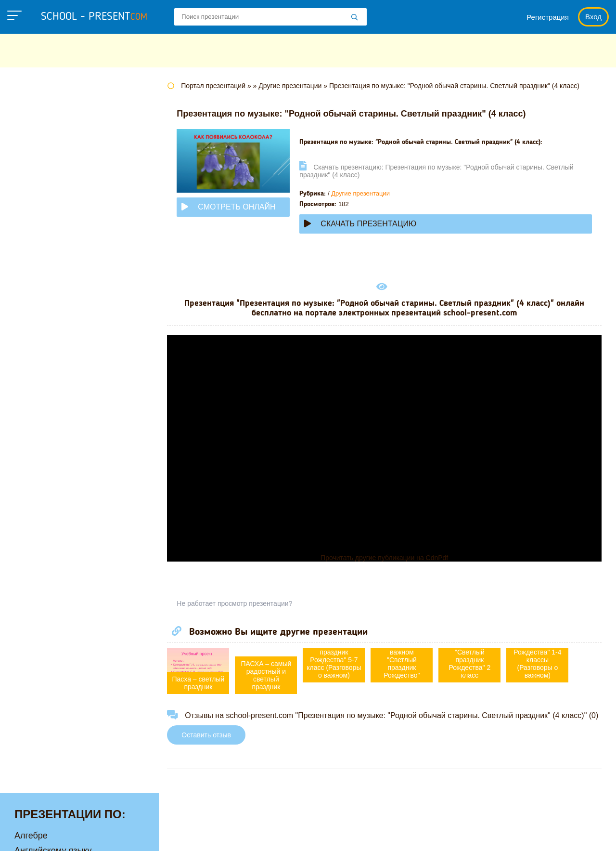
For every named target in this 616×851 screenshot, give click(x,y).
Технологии (38, 408)
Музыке (30, 304)
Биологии (33, 155)
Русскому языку (46, 393)
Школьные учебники (549, 834)
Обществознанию (50, 349)
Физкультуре (39, 438)
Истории (31, 244)
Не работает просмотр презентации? (241, 603)
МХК (24, 319)
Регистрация (548, 17)
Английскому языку (53, 125)
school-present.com (69, 828)
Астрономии (39, 140)
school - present (94, 17)
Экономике (37, 498)
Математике (39, 274)
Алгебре (31, 110)
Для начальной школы (59, 214)
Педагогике (37, 379)
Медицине (35, 289)
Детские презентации (57, 199)
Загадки (482, 834)
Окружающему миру (55, 364)
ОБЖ (25, 334)
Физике (29, 423)
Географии (36, 170)
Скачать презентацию (366, 224)
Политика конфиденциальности (308, 834)
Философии (38, 453)
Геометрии (36, 184)
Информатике (42, 229)
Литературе (38, 259)
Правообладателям (417, 834)
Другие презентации (367, 193)
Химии (28, 468)
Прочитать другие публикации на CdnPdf (387, 558)
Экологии (33, 483)
